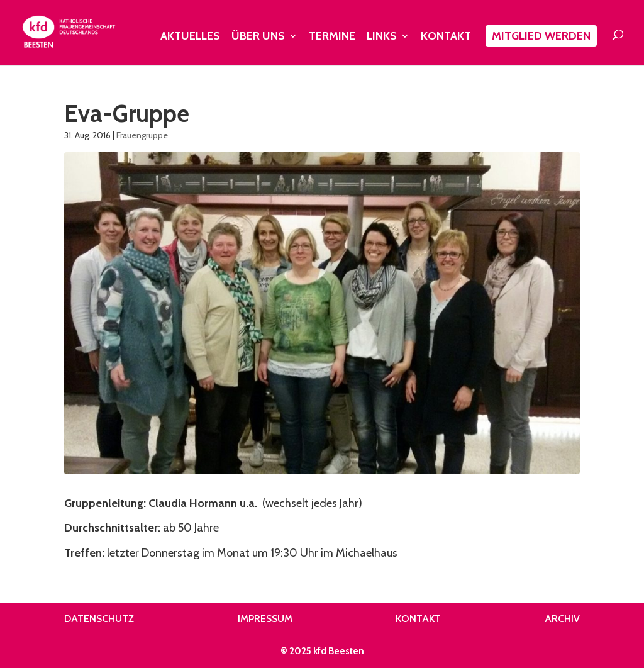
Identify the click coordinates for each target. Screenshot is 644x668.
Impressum (265, 619)
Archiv (562, 619)
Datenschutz (99, 619)
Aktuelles (190, 37)
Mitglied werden (541, 36)
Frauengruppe (142, 135)
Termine (332, 37)
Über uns (258, 37)
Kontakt (446, 37)
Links (382, 37)
